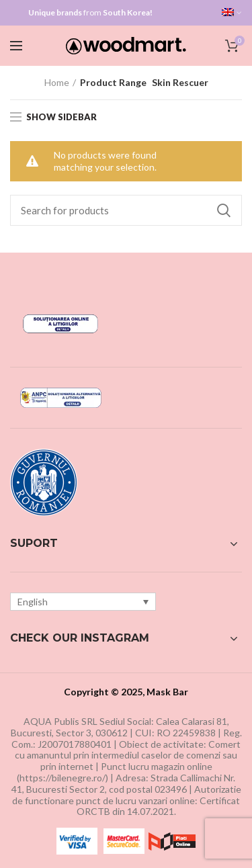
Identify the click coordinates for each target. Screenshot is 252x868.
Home (57, 82)
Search (224, 210)
